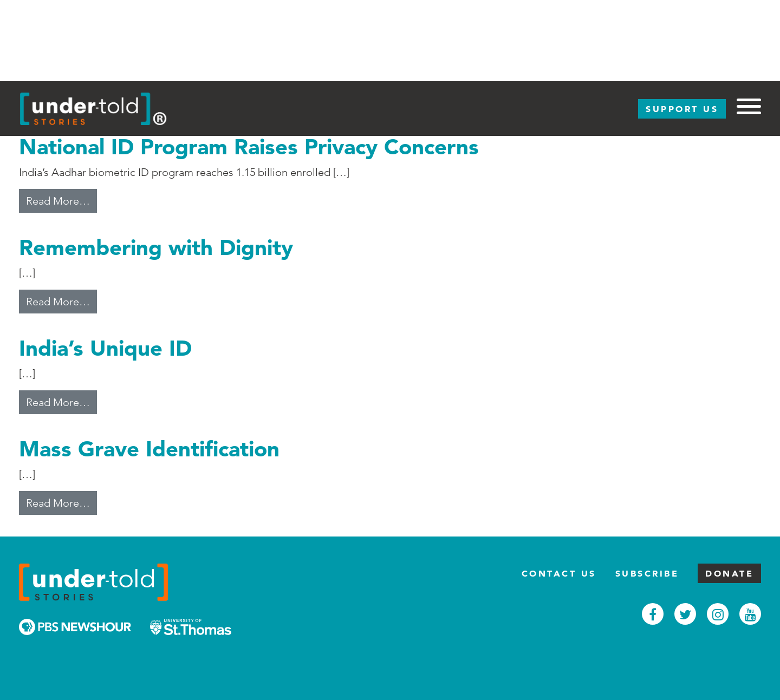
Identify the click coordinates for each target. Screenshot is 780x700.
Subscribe (647, 573)
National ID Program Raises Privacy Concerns (249, 146)
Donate (729, 573)
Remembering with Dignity (156, 247)
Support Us (682, 109)
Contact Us (559, 573)
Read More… (61, 200)
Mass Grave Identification (149, 449)
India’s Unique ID (105, 348)
